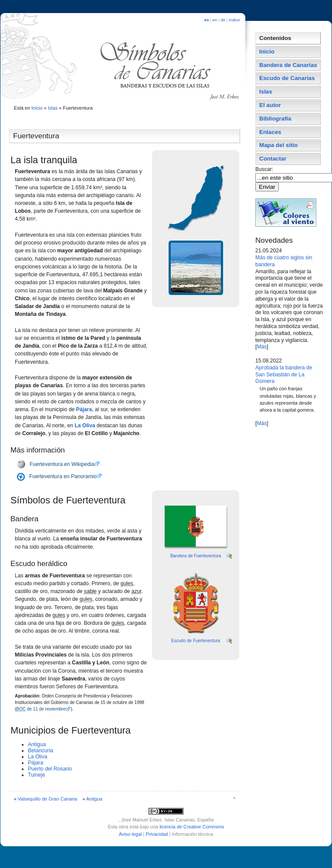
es (207, 20)
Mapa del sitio (278, 145)
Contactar (273, 159)
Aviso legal (130, 834)
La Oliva (85, 426)
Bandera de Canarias (288, 65)
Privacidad (157, 834)
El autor (270, 105)
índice (234, 20)
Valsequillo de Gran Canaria (47, 799)
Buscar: (265, 169)
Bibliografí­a (275, 119)
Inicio (37, 108)
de (223, 20)
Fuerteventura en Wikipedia (62, 464)
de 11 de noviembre (41, 709)
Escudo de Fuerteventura (196, 641)
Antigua (37, 744)
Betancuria (41, 751)
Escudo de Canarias (287, 78)
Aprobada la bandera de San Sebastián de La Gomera (284, 375)
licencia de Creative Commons (192, 827)
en (215, 20)
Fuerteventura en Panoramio (63, 476)
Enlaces (270, 132)
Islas (53, 108)
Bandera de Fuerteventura (196, 556)
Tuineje (36, 775)
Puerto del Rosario (50, 769)
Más (262, 347)
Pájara (84, 409)
